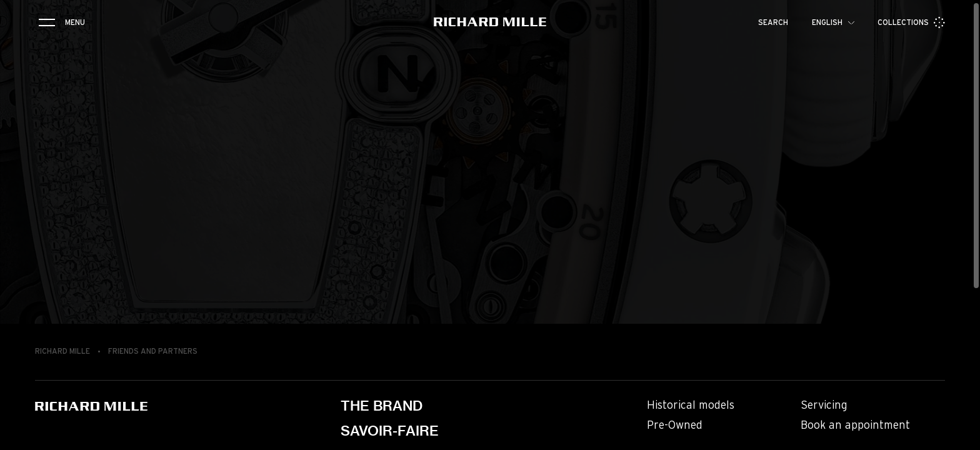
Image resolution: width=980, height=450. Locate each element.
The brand (382, 406)
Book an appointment (855, 426)
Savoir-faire (390, 431)
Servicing (824, 406)
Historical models (691, 406)
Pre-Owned (675, 426)
